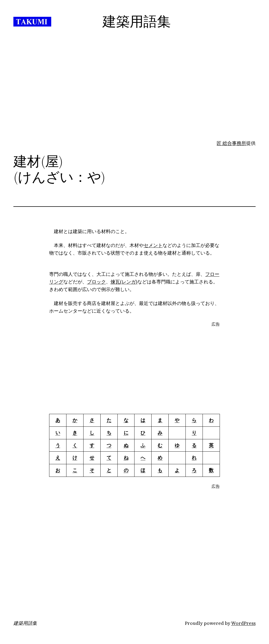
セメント (153, 245)
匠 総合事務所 (231, 143)
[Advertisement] (134, 98)
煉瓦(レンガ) (124, 282)
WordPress (243, 623)
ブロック (96, 282)
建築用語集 (25, 623)
